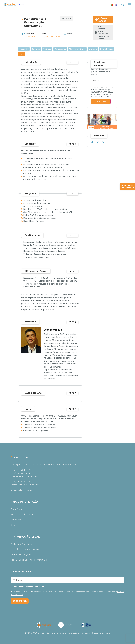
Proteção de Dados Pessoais (25, 549)
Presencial (30, 37)
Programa (47, 49)
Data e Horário (106, 49)
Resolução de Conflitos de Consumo (29, 560)
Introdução (24, 49)
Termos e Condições (21, 555)
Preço (21, 54)
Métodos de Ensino (77, 49)
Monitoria (93, 49)
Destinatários (60, 49)
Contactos (16, 520)
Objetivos (36, 49)
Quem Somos (17, 509)
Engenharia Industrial (51, 37)
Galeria (14, 525)
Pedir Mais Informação (128, 209)
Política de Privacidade (21, 544)
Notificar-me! (101, 101)
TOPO (73, 62)
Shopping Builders (101, 633)
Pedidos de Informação (22, 514)
